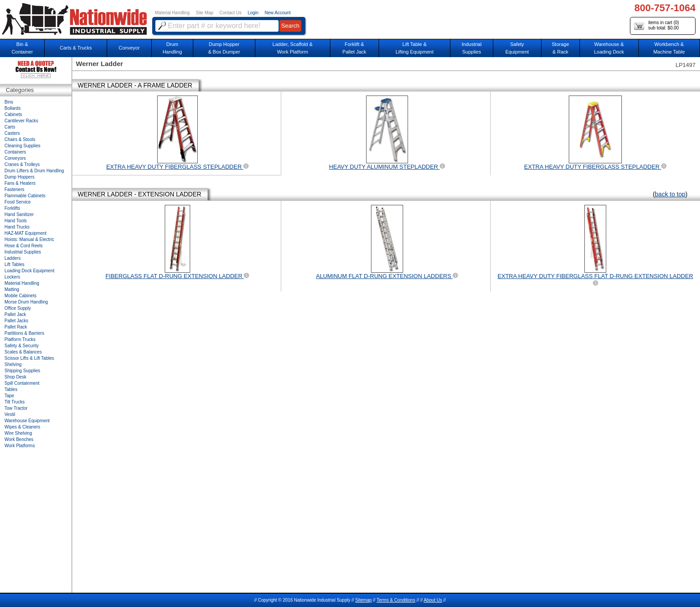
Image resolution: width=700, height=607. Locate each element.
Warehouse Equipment (27, 421)
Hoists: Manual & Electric (29, 239)
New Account (278, 13)
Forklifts (12, 208)
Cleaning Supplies (23, 146)
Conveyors (15, 158)
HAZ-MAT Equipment (25, 233)
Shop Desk (15, 377)
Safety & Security (22, 346)
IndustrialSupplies (472, 48)
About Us (433, 600)
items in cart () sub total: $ (656, 26)
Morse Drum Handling (26, 302)
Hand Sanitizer (19, 214)
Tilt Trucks (15, 402)
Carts (10, 127)
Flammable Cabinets (25, 196)
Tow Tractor (16, 408)
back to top (670, 194)
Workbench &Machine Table (669, 48)
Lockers (12, 277)
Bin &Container (22, 48)
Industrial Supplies (23, 252)
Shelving (13, 364)
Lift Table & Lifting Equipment (415, 48)
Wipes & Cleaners (22, 427)
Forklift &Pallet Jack (354, 48)
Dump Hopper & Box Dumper (224, 48)
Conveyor (129, 48)
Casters (12, 133)
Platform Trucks (20, 339)
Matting (12, 289)
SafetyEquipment (517, 48)
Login (253, 13)
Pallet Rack (16, 327)
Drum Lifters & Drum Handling (34, 171)
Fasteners (14, 189)
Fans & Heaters (20, 183)
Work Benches (19, 439)
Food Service (18, 202)
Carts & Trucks (76, 48)
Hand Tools (16, 221)
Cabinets (13, 114)
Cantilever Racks (21, 121)
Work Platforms (20, 446)
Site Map (204, 13)
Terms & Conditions (396, 600)
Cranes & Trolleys (22, 164)
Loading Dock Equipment (29, 271)
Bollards (12, 108)
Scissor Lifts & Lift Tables (29, 358)
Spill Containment (22, 383)
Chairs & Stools (20, 139)
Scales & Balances (23, 352)
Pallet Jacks (16, 321)
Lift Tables (15, 264)
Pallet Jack (15, 314)
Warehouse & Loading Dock (609, 48)
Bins (9, 102)
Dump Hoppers (19, 177)
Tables (11, 389)
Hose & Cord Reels (24, 246)
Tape (9, 396)
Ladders (12, 258)
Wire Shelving (18, 433)
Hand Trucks (17, 227)
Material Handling (172, 13)
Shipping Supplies (22, 371)
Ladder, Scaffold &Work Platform (292, 48)
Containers (15, 152)
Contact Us (231, 13)
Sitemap (364, 600)
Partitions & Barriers (24, 333)
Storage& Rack (560, 48)
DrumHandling (172, 48)
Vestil (10, 414)
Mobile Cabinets (21, 296)
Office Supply (18, 308)
